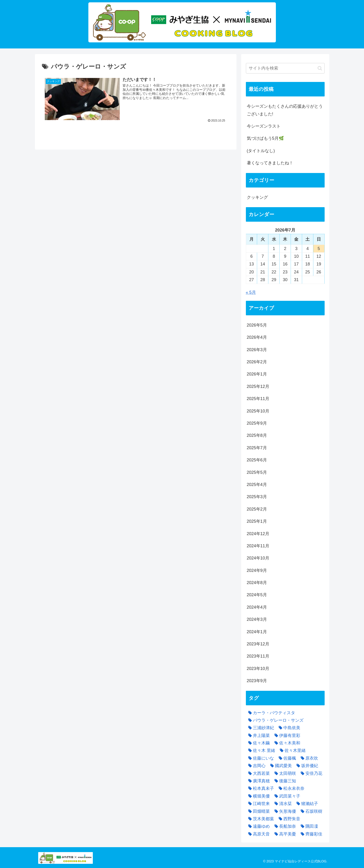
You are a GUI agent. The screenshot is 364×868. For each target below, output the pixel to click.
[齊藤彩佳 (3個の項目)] (310, 834)
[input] (285, 68)
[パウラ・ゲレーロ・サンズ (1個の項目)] (275, 720)
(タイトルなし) (261, 151)
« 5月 (251, 292)
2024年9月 (257, 570)
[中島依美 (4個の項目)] (288, 728)
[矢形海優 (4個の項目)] (284, 811)
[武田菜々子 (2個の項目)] (286, 796)
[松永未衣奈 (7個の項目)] (290, 788)
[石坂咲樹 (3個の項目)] (310, 811)
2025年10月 (258, 411)
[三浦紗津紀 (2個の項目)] (260, 728)
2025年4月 (257, 485)
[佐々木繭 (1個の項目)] (258, 743)
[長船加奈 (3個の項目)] (284, 826)
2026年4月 (257, 337)
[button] (320, 68)
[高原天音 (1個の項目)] (258, 834)
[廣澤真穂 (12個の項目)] (258, 781)
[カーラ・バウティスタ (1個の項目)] (270, 713)
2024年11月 (258, 546)
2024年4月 (257, 607)
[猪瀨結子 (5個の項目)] (306, 804)
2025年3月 (257, 497)
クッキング (257, 197)
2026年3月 (257, 350)
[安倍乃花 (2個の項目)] (310, 773)
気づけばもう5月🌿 (265, 138)
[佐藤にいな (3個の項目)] (260, 758)
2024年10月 (258, 558)
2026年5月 (257, 325)
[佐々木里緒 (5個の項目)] (292, 750)
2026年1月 (257, 374)
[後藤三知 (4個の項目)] (284, 781)
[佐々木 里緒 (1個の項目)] (261, 750)
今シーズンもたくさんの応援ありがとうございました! (285, 110)
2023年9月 (257, 681)
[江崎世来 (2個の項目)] (258, 804)
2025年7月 (257, 448)
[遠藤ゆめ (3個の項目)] (258, 826)
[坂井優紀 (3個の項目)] (306, 766)
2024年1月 (257, 632)
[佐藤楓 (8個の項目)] (286, 758)
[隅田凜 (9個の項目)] (308, 826)
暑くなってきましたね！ (270, 163)
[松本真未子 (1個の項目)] (260, 788)
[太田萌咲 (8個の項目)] (284, 773)
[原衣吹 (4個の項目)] (308, 758)
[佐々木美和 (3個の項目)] (286, 743)
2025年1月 (257, 521)
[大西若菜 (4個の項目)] (258, 773)
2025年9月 (257, 423)
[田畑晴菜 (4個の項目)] (258, 811)
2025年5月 (257, 472)
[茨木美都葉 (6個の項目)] (260, 819)
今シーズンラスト (264, 126)
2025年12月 (258, 386)
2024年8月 (257, 583)
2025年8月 (257, 435)
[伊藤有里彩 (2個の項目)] (286, 736)
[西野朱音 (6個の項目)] (288, 819)
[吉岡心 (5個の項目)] (256, 766)
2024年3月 (257, 619)
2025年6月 (257, 460)
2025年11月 (258, 399)
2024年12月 (258, 534)
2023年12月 (258, 644)
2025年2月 (257, 509)
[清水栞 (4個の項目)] (282, 804)
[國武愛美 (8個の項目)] (280, 766)
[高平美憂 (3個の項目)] (284, 834)
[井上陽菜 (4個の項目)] (258, 736)
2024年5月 (257, 595)
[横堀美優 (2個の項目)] (258, 796)
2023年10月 (258, 669)
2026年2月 (257, 362)
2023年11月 (258, 656)
